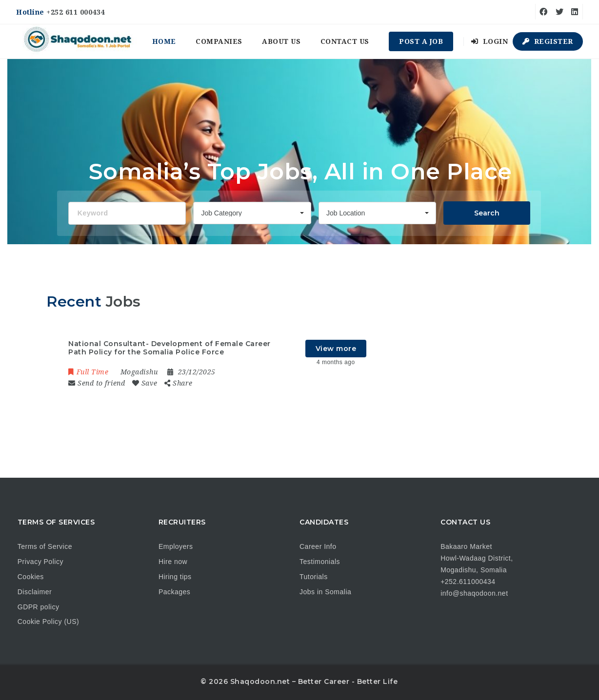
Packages (174, 592)
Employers (176, 546)
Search (487, 213)
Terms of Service (45, 546)
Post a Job (421, 41)
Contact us (345, 41)
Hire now (173, 562)
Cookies (31, 577)
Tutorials (314, 577)
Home (164, 41)
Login (490, 41)
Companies (219, 41)
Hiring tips (175, 577)
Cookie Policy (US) (48, 622)
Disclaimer (35, 592)
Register (548, 41)
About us (281, 41)
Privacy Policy (40, 562)
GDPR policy (39, 607)
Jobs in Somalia (325, 592)
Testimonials (320, 562)
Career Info (318, 546)
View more (336, 349)
